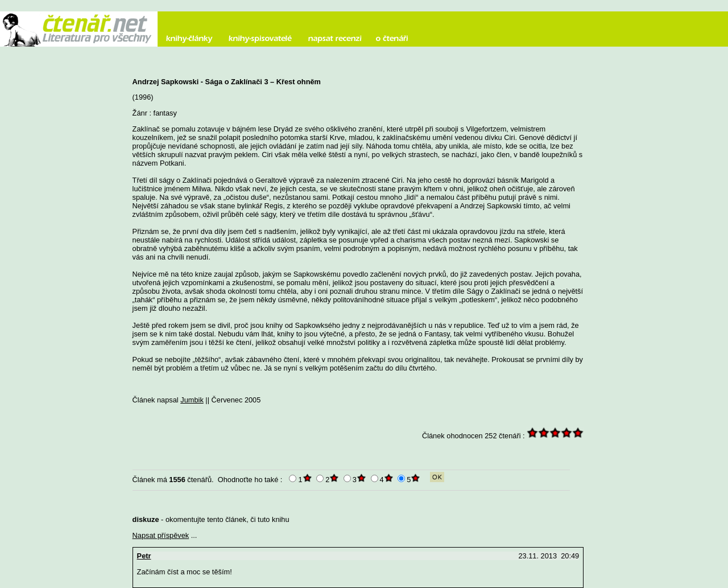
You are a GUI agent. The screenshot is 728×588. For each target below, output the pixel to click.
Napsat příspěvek (161, 535)
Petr (144, 556)
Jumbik (192, 400)
